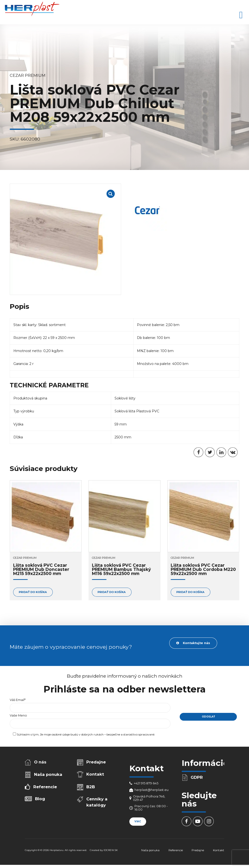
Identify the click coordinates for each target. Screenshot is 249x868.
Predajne (96, 762)
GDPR (197, 777)
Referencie (45, 787)
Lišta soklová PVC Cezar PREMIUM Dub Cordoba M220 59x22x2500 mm (203, 569)
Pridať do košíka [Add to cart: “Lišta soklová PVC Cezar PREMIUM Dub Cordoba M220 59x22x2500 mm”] (190, 592)
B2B (91, 787)
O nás (40, 762)
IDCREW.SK (111, 850)
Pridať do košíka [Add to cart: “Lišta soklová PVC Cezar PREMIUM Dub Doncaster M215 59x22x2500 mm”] (33, 592)
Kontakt (95, 774)
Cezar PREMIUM (28, 75)
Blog (40, 799)
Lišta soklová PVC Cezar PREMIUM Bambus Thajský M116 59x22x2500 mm (121, 569)
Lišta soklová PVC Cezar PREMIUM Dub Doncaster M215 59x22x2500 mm (41, 569)
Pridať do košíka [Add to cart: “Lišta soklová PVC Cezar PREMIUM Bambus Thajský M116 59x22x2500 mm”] (112, 592)
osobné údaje (61, 734)
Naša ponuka (48, 774)
